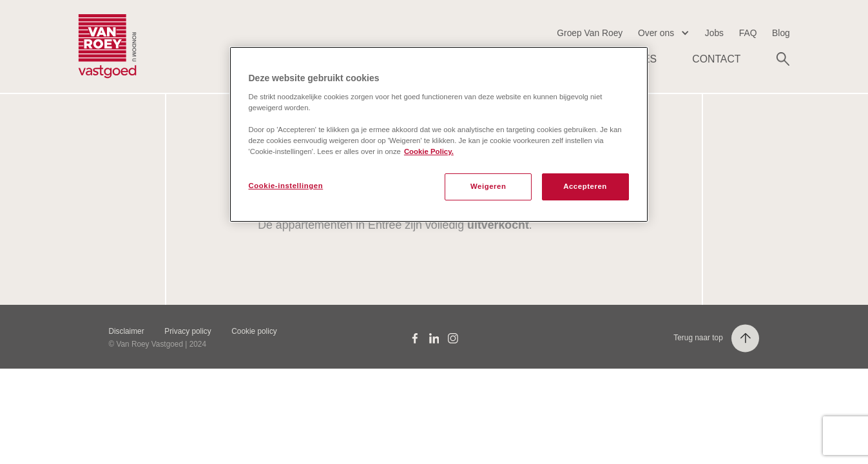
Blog (781, 33)
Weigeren (488, 186)
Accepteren (585, 186)
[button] (664, 33)
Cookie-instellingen (286, 186)
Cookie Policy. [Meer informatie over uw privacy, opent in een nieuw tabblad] (429, 151)
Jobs (714, 33)
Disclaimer (126, 331)
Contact (716, 59)
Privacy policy (188, 331)
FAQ (748, 33)
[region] (439, 134)
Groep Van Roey (590, 33)
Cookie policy (254, 331)
